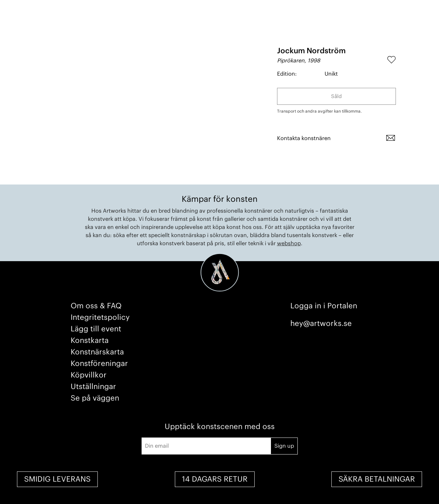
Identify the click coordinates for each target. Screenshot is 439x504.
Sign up (284, 446)
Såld (336, 96)
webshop (289, 244)
